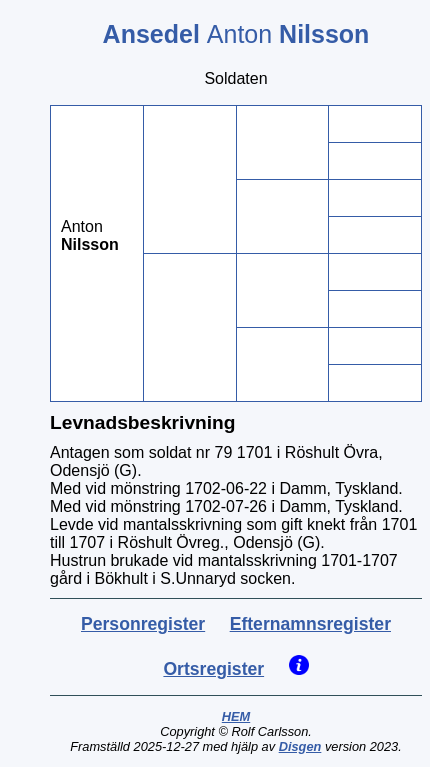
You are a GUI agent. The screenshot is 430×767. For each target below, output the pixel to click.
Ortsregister (213, 669)
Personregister (143, 624)
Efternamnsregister (310, 624)
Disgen (300, 746)
